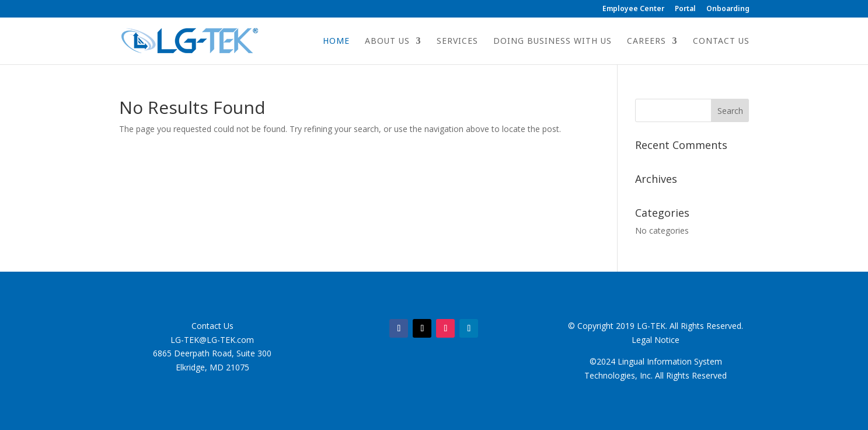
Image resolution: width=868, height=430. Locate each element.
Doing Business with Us (552, 41)
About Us (387, 41)
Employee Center (633, 9)
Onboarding (728, 9)
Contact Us (721, 41)
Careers (646, 41)
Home (336, 41)
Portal (685, 9)
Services (457, 41)
